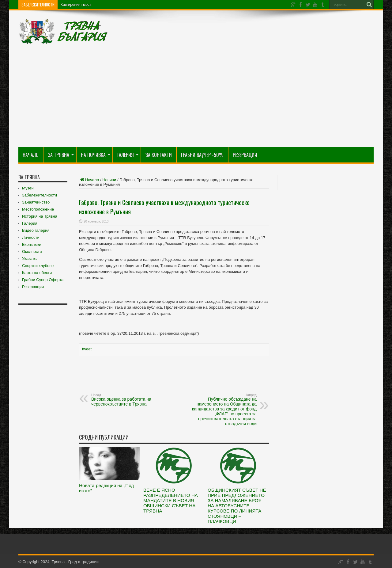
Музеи (28, 188)
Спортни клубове (38, 266)
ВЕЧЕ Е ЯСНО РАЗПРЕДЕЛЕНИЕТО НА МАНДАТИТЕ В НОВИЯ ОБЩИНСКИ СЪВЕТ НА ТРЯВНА (171, 500)
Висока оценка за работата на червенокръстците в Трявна (129, 400)
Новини (109, 180)
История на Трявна (40, 216)
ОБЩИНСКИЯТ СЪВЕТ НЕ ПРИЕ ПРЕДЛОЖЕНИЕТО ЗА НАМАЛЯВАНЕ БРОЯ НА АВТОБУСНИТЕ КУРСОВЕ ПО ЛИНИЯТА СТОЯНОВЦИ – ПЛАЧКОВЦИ (237, 506)
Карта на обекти (37, 273)
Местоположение (38, 209)
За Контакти (159, 155)
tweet (87, 349)
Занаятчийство (36, 202)
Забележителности (40, 195)
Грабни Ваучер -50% (202, 155)
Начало (31, 155)
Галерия (128, 155)
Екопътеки (32, 244)
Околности (32, 252)
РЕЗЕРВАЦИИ (245, 155)
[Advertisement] (196, 101)
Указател (30, 259)
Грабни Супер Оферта (43, 280)
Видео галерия (36, 230)
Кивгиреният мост (76, 5)
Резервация (33, 287)
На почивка (96, 155)
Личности (31, 237)
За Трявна (61, 155)
